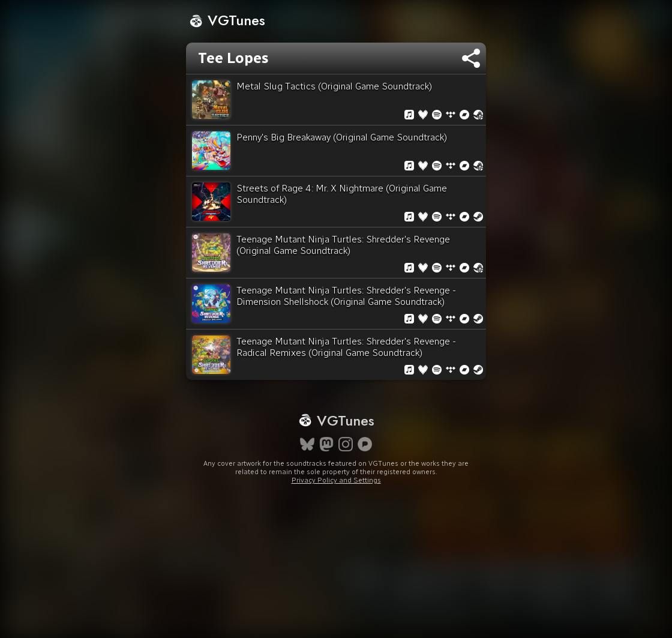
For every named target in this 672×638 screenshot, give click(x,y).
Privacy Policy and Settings (336, 480)
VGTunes (227, 20)
